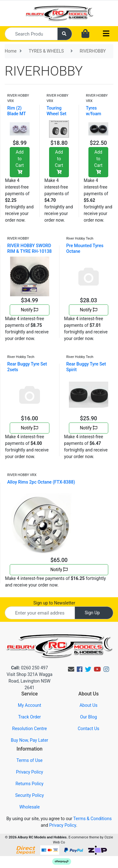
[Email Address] (40, 613)
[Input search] (31, 34)
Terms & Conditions (93, 819)
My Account (30, 705)
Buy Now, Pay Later (29, 740)
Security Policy (29, 795)
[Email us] (71, 669)
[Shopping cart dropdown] (85, 34)
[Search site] (65, 34)
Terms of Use (29, 760)
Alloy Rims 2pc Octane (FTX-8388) (41, 482)
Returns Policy (29, 784)
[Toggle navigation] (106, 34)
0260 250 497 (29, 668)
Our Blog (88, 717)
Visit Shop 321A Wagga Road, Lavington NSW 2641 (30, 681)
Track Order (30, 717)
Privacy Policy (30, 772)
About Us (89, 705)
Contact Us (89, 729)
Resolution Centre (30, 729)
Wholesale (29, 807)
